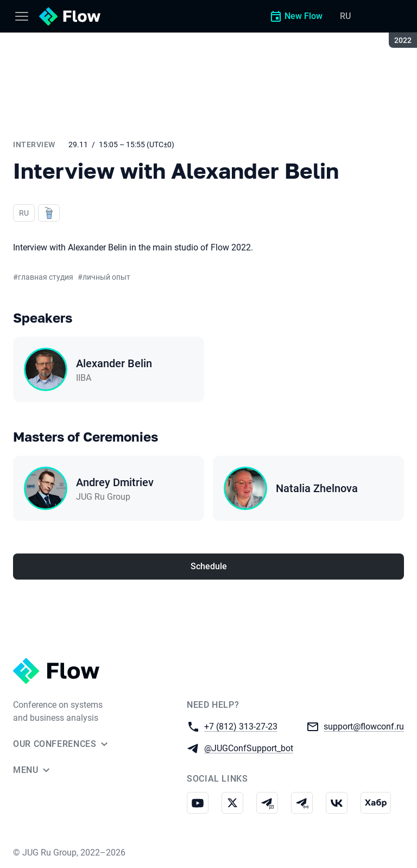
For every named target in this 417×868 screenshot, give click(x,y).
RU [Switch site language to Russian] (345, 16)
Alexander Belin (114, 363)
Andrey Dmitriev (115, 482)
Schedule (209, 566)
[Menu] (22, 16)
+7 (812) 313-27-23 (241, 726)
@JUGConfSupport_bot (249, 748)
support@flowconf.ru (364, 726)
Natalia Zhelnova (317, 488)
